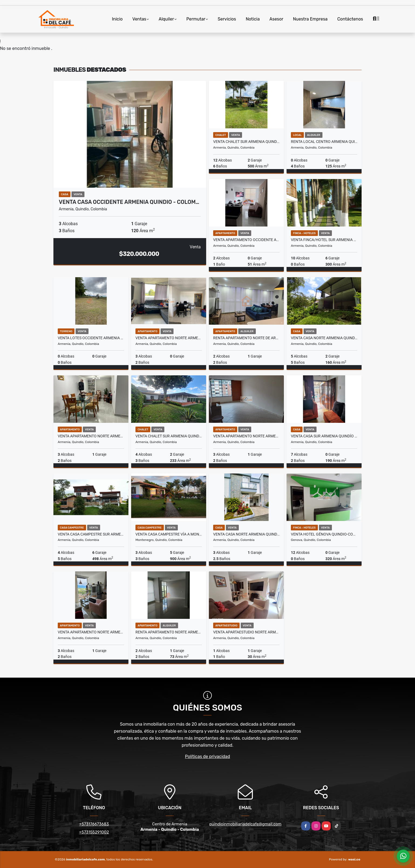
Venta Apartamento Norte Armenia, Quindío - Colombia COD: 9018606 (91, 632)
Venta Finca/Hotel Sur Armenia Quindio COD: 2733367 (324, 240)
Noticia (253, 19)
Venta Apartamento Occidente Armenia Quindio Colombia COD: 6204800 (246, 240)
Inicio (117, 19)
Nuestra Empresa (310, 19)
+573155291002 (94, 832)
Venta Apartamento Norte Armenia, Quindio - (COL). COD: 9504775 (246, 436)
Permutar (196, 19)
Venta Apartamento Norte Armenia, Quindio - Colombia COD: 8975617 (91, 436)
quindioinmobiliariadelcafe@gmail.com (245, 824)
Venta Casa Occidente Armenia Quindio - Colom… (129, 202)
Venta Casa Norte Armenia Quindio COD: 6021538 (324, 338)
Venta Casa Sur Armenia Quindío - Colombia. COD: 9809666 (324, 436)
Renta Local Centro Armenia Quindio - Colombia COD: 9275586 (324, 142)
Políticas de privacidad (208, 757)
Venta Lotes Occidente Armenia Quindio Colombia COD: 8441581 (91, 338)
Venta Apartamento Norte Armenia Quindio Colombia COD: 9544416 (169, 338)
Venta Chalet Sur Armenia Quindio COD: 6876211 (169, 436)
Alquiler (166, 19)
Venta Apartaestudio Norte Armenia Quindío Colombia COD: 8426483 (246, 632)
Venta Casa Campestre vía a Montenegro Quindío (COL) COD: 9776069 (169, 534)
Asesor (276, 19)
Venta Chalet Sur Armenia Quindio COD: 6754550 (246, 142)
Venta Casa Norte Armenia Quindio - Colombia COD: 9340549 (246, 534)
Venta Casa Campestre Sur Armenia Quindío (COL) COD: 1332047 (91, 534)
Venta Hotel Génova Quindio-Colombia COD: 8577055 (324, 534)
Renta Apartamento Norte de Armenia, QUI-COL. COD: (246, 338)
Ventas (139, 19)
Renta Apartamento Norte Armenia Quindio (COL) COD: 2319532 (169, 632)
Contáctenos (350, 19)
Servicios (227, 19)
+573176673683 (94, 824)
